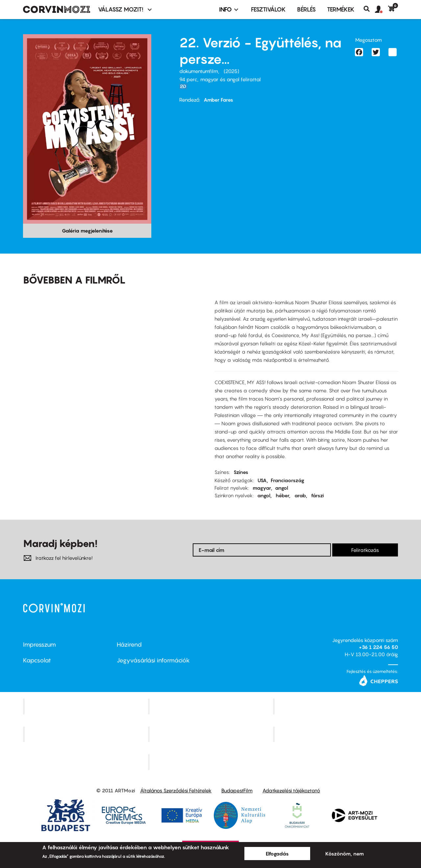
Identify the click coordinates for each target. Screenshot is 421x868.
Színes (241, 472)
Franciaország (287, 480)
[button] (382, 10)
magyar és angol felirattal (231, 79)
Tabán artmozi (336, 734)
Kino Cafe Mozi (211, 706)
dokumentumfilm (199, 71)
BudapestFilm (237, 790)
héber (282, 495)
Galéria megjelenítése (87, 231)
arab (300, 495)
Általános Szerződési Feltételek (176, 790)
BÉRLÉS (306, 9)
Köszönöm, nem (345, 854)
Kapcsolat (37, 660)
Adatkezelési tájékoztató (291, 790)
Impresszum (39, 645)
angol (282, 488)
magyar (262, 488)
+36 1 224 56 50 (378, 647)
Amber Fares (218, 100)
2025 (231, 71)
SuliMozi (211, 734)
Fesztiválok (268, 9)
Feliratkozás (365, 550)
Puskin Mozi (86, 734)
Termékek (341, 9)
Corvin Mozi (86, 706)
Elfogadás (277, 854)
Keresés (369, 9)
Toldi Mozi (211, 762)
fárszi (318, 495)
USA (262, 480)
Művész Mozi (336, 706)
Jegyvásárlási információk (153, 660)
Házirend (129, 645)
